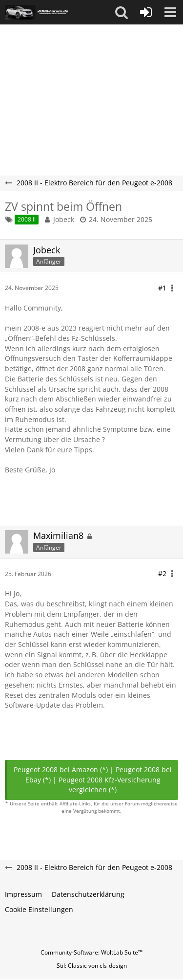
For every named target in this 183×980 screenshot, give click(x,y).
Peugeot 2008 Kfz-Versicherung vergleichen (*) (110, 785)
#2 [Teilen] (162, 573)
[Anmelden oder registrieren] (146, 12)
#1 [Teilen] (162, 288)
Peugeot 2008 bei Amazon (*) (61, 769)
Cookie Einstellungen (39, 909)
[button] (122, 12)
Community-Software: (91, 952)
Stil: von (92, 966)
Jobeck (64, 219)
